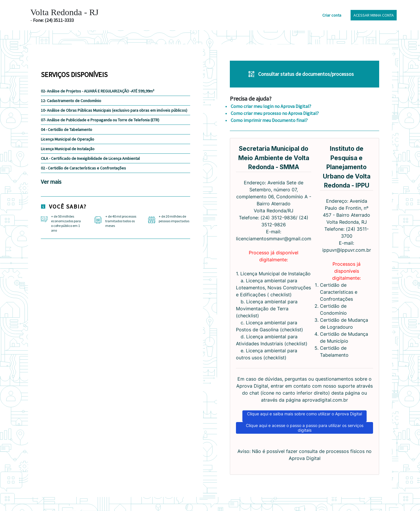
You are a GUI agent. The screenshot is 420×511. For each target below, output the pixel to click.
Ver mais (51, 182)
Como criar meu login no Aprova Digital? (271, 106)
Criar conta (332, 15)
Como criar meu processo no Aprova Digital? (274, 113)
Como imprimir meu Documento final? (269, 120)
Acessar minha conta (374, 15)
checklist (280, 295)
